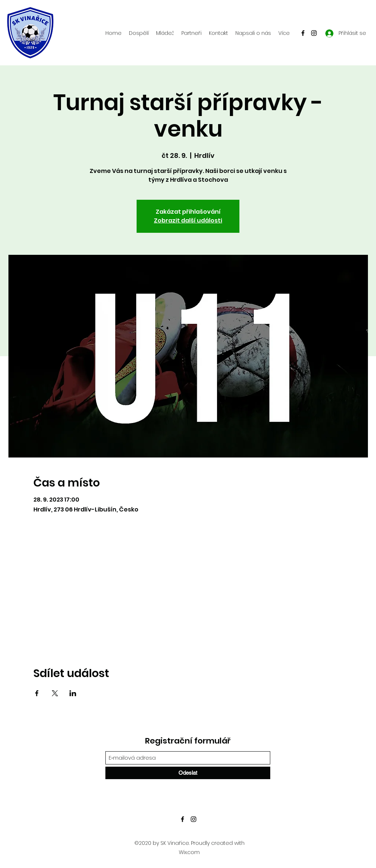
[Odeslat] (188, 773)
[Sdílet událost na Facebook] (37, 693)
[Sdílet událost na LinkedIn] (73, 693)
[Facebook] (303, 33)
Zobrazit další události (188, 220)
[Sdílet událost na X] (55, 693)
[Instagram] (314, 33)
